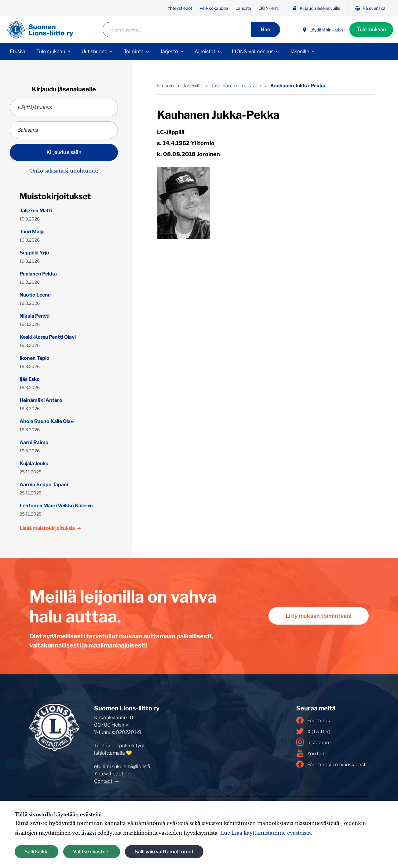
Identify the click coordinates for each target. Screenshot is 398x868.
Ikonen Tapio (35, 358)
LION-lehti (268, 8)
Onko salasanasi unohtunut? (64, 171)
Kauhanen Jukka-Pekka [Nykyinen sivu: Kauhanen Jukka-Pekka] (298, 86)
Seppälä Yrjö (34, 253)
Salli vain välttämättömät (164, 852)
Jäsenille (299, 51)
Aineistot (205, 51)
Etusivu (18, 51)
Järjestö (169, 51)
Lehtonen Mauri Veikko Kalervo (56, 506)
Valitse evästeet (92, 852)
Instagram (313, 742)
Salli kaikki (37, 852)
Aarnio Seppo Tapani (44, 485)
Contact (103, 781)
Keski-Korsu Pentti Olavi (48, 337)
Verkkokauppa (214, 8)
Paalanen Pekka (38, 274)
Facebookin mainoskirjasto (332, 764)
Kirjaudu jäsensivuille (316, 8)
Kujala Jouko (34, 463)
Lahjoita (243, 8)
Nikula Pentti (35, 316)
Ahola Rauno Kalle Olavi (47, 421)
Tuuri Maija (32, 232)
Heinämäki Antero (41, 400)
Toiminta (134, 51)
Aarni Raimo (34, 442)
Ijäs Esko (30, 379)
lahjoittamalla (110, 753)
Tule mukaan (371, 29)
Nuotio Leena (35, 295)
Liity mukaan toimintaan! (319, 616)
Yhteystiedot (180, 8)
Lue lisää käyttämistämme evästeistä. (266, 833)
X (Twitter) (313, 731)
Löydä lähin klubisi (323, 30)
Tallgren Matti (36, 211)
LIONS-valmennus (253, 51)
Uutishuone (94, 51)
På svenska (370, 8)
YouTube (312, 753)
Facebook (313, 720)
